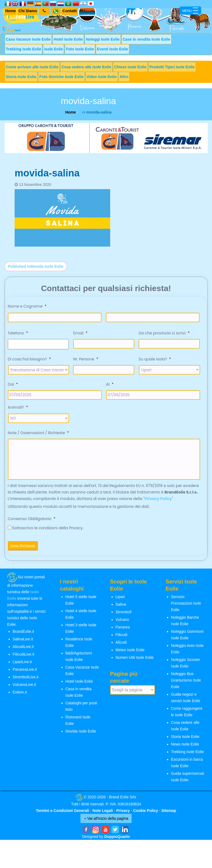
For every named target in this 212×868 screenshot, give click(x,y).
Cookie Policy (146, 813)
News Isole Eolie (185, 747)
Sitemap (169, 813)
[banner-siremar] (106, 138)
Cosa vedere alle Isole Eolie (86, 67)
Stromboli (124, 614)
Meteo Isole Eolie (130, 652)
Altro (124, 77)
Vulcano (122, 622)
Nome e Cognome (27, 306)
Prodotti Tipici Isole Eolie (172, 67)
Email (80, 333)
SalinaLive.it (23, 641)
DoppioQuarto (117, 839)
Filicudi (122, 637)
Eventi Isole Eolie (112, 49)
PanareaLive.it (25, 672)
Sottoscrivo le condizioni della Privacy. (48, 530)
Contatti (70, 11)
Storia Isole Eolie (21, 77)
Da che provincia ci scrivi (164, 333)
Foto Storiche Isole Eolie (61, 77)
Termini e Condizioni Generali (63, 813)
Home (11, 11)
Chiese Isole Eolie (130, 67)
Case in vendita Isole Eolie (146, 39)
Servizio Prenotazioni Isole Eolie (186, 606)
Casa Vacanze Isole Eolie (28, 39)
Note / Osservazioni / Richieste (38, 433)
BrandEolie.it (23, 634)
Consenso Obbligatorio (32, 521)
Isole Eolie (53, 49)
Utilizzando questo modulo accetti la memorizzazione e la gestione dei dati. (79, 509)
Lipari (120, 599)
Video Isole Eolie (102, 77)
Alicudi (121, 645)
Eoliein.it (20, 695)
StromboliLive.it (26, 679)
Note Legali (103, 813)
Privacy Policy (158, 501)
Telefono (18, 333)
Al (110, 384)
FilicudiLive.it (24, 657)
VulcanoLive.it (25, 687)
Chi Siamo (28, 11)
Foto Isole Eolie (80, 49)
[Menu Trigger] (190, 11)
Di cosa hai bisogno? (29, 359)
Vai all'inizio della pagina (106, 821)
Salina (121, 607)
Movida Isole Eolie (81, 734)
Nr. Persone (86, 359)
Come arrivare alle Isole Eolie (32, 67)
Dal (13, 384)
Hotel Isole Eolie (68, 39)
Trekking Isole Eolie (24, 49)
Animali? (18, 407)
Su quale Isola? (155, 359)
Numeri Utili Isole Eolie (135, 660)
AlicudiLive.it (23, 649)
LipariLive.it (22, 664)
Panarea (123, 630)
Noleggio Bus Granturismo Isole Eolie (186, 683)
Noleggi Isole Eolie (103, 39)
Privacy (123, 813)
